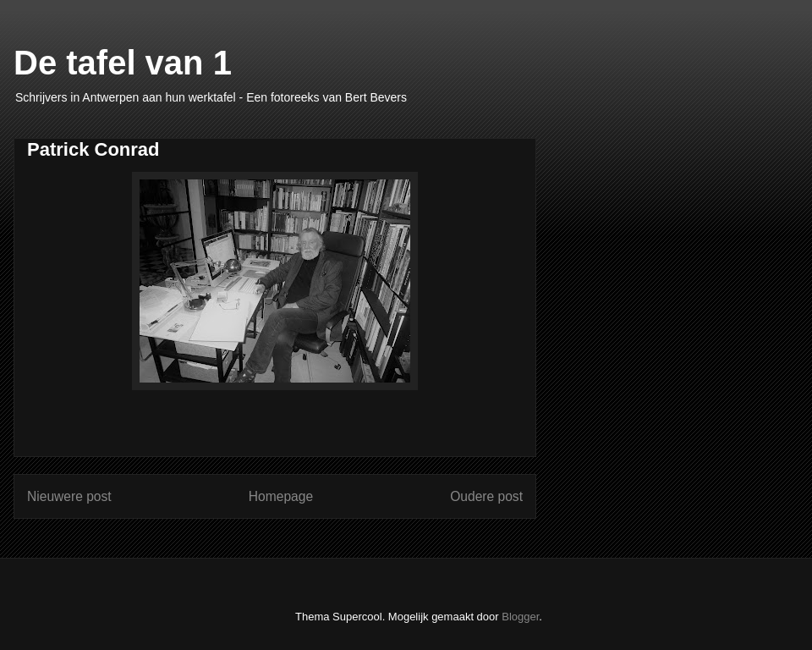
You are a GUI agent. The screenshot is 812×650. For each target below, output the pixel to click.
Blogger (520, 617)
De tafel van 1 (123, 63)
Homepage (281, 496)
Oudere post (486, 496)
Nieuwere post (69, 496)
